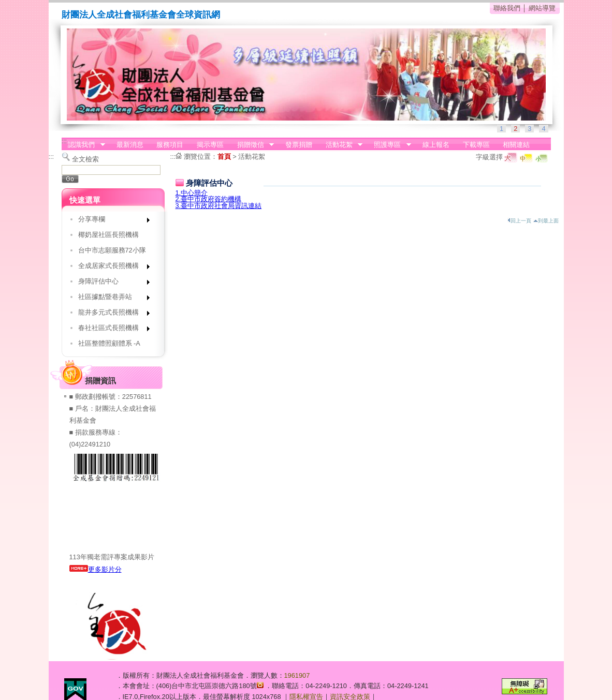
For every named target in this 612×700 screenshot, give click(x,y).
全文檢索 (85, 159)
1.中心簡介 (192, 193)
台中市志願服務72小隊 (112, 250)
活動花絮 (341, 145)
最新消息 (130, 145)
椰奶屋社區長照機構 (108, 235)
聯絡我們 (507, 8)
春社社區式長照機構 (111, 330)
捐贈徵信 (252, 145)
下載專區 (476, 145)
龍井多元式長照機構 (111, 314)
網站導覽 (542, 8)
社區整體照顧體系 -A (109, 343)
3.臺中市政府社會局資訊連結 (219, 206)
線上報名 (436, 145)
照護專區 (389, 145)
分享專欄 (111, 221)
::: (64, 141)
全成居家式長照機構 (111, 268)
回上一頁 (519, 221)
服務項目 (170, 145)
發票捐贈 (299, 145)
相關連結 (516, 145)
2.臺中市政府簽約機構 (209, 199)
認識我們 (83, 145)
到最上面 (546, 221)
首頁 (224, 157)
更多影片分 (96, 569)
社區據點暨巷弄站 (111, 299)
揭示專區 (210, 145)
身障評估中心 (111, 283)
